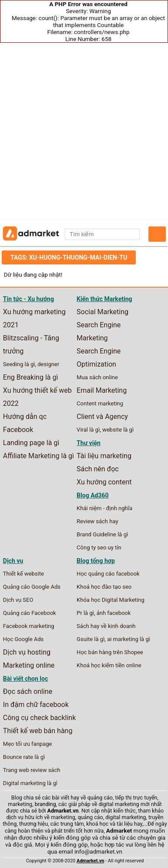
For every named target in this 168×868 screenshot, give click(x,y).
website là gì (118, 430)
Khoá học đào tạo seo (104, 587)
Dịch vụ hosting (27, 652)
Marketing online (29, 665)
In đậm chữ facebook (36, 705)
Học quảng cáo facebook (108, 574)
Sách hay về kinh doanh (106, 626)
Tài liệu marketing (104, 456)
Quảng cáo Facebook (30, 613)
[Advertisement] (84, 131)
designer (48, 364)
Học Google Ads (24, 639)
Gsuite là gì (91, 639)
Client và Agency (102, 417)
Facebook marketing (29, 626)
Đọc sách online (28, 691)
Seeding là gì (19, 364)
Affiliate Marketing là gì (39, 456)
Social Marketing (102, 312)
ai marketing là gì (129, 639)
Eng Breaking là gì (31, 377)
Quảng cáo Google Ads (32, 587)
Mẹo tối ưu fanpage (28, 744)
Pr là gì (85, 613)
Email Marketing (102, 390)
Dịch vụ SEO (18, 600)
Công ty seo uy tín (99, 547)
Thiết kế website (24, 574)
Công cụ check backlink (40, 718)
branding (45, 804)
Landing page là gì (31, 443)
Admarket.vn (63, 811)
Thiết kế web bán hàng (38, 731)
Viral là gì (88, 430)
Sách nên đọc (98, 469)
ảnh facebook (114, 613)
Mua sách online (97, 377)
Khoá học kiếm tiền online (109, 665)
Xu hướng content (104, 482)
